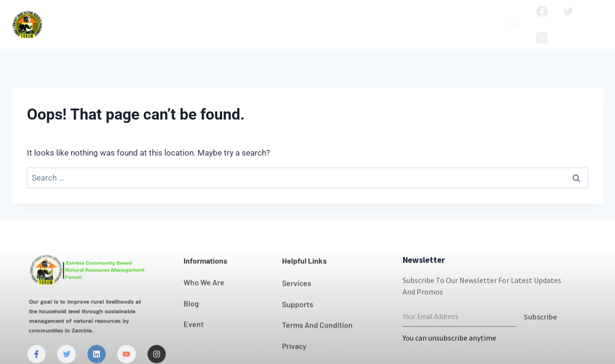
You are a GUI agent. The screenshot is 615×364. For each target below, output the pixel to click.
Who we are (122, 17)
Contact (299, 17)
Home (72, 17)
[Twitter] (568, 12)
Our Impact (247, 17)
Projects (378, 17)
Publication (459, 17)
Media (271, 32)
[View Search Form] (515, 25)
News (338, 17)
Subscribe (540, 335)
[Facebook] (542, 12)
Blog (415, 17)
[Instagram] (542, 38)
